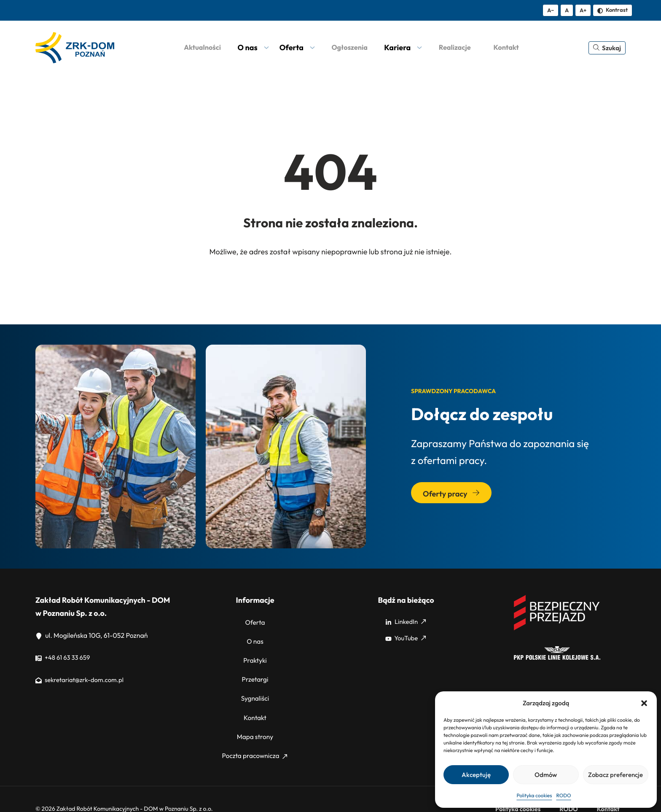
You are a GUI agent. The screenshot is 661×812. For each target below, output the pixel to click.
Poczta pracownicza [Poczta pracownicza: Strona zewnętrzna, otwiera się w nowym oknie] (255, 737)
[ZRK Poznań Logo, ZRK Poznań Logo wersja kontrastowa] (75, 48)
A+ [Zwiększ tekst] (583, 10)
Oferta (255, 622)
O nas (255, 638)
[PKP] (557, 658)
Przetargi (255, 671)
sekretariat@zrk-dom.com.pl (83, 680)
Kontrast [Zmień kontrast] (613, 10)
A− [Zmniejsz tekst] (551, 10)
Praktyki (255, 655)
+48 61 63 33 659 (65, 658)
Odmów (546, 775)
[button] (644, 703)
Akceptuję (476, 775)
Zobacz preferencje (615, 775)
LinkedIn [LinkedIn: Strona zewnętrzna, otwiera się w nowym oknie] (406, 622)
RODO (563, 796)
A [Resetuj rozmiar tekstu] (567, 10)
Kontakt (255, 704)
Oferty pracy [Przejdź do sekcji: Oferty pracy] (451, 494)
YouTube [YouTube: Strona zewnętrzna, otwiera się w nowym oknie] (406, 638)
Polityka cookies (534, 796)
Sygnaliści (255, 688)
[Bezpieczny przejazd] (557, 629)
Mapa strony (255, 721)
